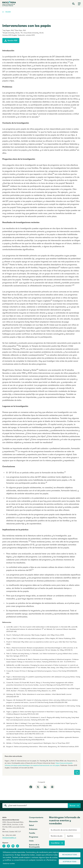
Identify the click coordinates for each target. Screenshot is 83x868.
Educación (33, 821)
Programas (34, 837)
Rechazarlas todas (70, 855)
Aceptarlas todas (70, 862)
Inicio (31, 841)
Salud (31, 825)
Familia (32, 833)
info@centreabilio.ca (9, 838)
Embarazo (33, 829)
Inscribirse (57, 843)
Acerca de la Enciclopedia (34, 846)
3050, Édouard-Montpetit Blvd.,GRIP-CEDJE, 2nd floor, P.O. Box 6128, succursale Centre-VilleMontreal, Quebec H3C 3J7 (14, 827)
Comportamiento (36, 817)
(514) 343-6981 (11, 835)
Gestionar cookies (9, 864)
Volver (7, 12)
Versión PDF (11, 41)
